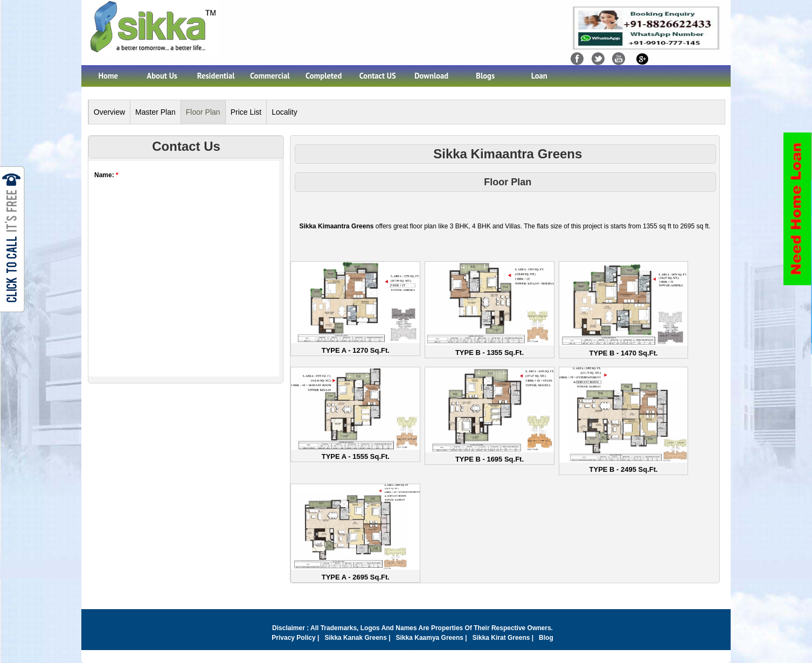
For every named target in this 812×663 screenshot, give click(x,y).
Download (431, 76)
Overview (109, 112)
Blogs (485, 76)
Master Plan (155, 112)
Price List (246, 112)
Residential (216, 76)
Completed (324, 76)
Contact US (378, 76)
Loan (539, 76)
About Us (162, 76)
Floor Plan (203, 112)
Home (108, 76)
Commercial (270, 76)
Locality (284, 112)
